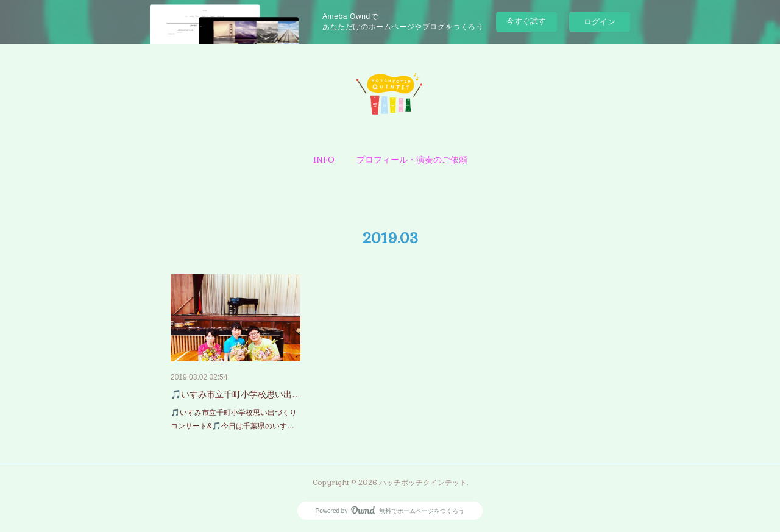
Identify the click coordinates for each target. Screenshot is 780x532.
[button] (324, 160)
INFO (324, 160)
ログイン (600, 22)
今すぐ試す (526, 21)
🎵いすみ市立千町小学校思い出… (236, 394)
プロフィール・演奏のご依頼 (412, 160)
